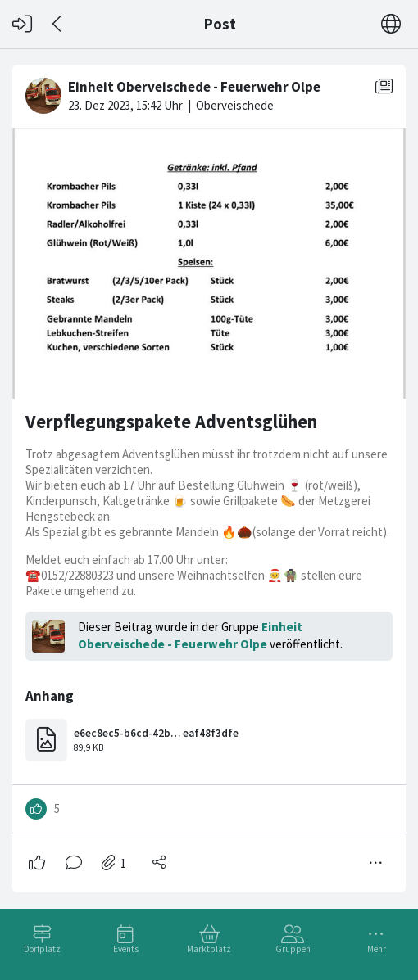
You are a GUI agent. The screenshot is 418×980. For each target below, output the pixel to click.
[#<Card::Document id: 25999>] (209, 472)
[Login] (22, 24)
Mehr (377, 949)
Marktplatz (209, 949)
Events (126, 949)
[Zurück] (58, 24)
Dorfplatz (42, 949)
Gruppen (293, 949)
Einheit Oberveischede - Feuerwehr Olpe (190, 635)
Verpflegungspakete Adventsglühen (171, 422)
